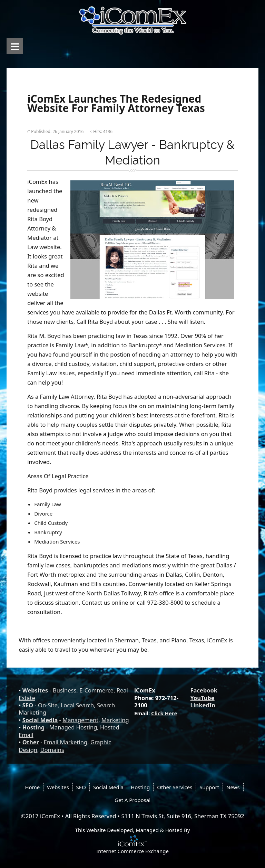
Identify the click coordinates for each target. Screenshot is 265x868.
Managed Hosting (73, 727)
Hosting (33, 727)
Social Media (40, 720)
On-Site (48, 705)
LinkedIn (203, 705)
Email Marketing (66, 742)
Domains (52, 750)
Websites (35, 690)
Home (32, 787)
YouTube (202, 698)
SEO (28, 705)
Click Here (164, 713)
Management (80, 720)
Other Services (175, 787)
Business (65, 690)
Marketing (115, 720)
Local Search (77, 705)
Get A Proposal (132, 800)
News (233, 787)
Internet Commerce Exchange (132, 851)
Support (209, 787)
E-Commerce (96, 690)
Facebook (204, 690)
